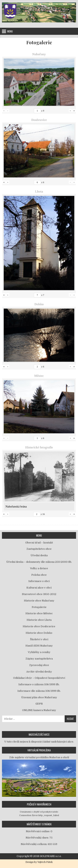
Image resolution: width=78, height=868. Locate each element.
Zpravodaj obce (39, 665)
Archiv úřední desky (39, 672)
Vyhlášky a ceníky (39, 652)
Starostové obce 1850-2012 (39, 594)
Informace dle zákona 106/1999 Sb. (39, 691)
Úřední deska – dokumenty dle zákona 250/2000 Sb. (39, 562)
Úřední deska (39, 555)
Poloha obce (39, 575)
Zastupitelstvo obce (39, 549)
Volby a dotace (39, 568)
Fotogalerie (39, 42)
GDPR (39, 704)
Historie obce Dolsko (39, 633)
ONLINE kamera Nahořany (39, 710)
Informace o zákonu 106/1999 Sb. (39, 684)
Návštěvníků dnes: (38, 838)
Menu (10, 31)
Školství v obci (39, 639)
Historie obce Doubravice (39, 626)
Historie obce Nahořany (39, 601)
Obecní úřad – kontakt (39, 543)
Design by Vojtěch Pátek (39, 862)
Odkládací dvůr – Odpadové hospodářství (39, 678)
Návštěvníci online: (38, 831)
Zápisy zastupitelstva (39, 659)
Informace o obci (39, 581)
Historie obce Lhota (39, 620)
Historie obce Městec (39, 613)
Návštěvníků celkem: (34, 844)
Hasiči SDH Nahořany (39, 646)
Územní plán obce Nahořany (39, 697)
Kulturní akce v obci (39, 588)
